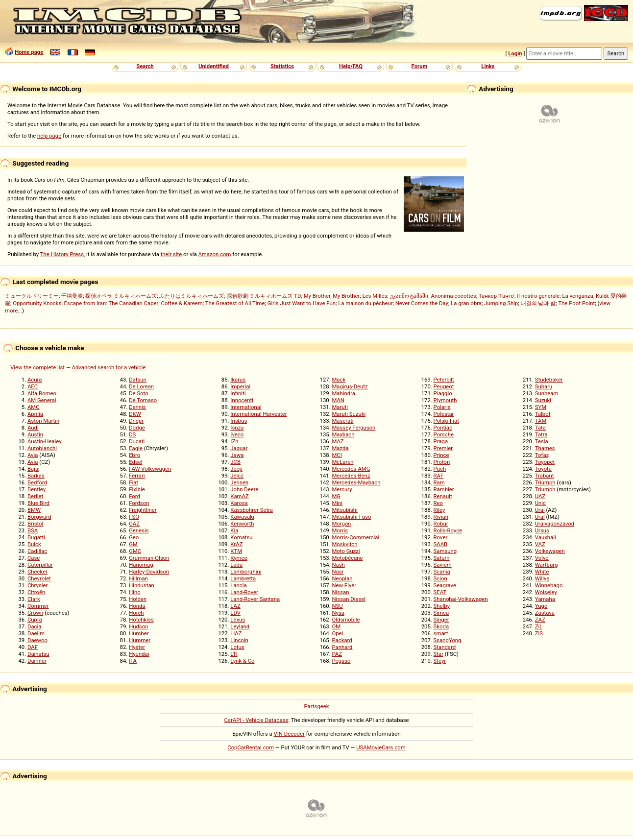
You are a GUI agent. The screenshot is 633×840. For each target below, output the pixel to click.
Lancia (238, 585)
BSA (33, 530)
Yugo (541, 606)
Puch (440, 469)
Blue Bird (38, 503)
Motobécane (347, 558)
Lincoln (239, 640)
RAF (439, 476)
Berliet (35, 496)
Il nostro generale (538, 296)
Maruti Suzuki (349, 414)
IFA (133, 661)
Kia (234, 530)
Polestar (444, 414)
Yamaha (545, 599)
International (246, 407)
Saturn (442, 558)
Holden (138, 599)
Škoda (441, 626)
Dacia (34, 626)
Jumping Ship (501, 303)
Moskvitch (344, 544)
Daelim (36, 633)
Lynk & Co (242, 661)
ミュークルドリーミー (32, 296)
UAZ (540, 496)
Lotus (237, 647)
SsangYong (448, 640)
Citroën (36, 592)
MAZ (338, 441)
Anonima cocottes (454, 296)
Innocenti (242, 400)
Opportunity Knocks (37, 303)
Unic (540, 503)
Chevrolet (39, 578)
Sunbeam (547, 393)
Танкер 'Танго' (497, 296)
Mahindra (343, 393)
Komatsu (241, 537)
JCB (235, 462)
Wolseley (546, 592)
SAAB (441, 544)
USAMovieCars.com (381, 747)
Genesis (139, 530)
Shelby (442, 606)
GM (133, 544)
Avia (33, 455)
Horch (136, 613)
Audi (33, 428)
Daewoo (37, 640)
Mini (337, 503)
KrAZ (236, 544)
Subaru (544, 386)
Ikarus (238, 380)
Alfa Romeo (42, 393)
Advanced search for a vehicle (109, 367)
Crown (35, 613)
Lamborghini (246, 572)
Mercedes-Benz (351, 476)
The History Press (62, 254)
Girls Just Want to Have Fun (302, 303)
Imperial (240, 386)
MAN (338, 400)
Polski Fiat (446, 421)
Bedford (37, 482)
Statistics (282, 66)
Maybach (343, 434)
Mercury (342, 489)
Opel (337, 633)
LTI (234, 654)
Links (488, 66)
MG (336, 496)
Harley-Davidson (149, 572)
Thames (545, 448)
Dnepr (136, 421)
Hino (135, 592)
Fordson (139, 503)
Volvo (542, 558)
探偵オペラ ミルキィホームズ (121, 296)
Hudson (138, 626)
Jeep (236, 469)
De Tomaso (143, 400)
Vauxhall (546, 537)
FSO (134, 517)
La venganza (578, 296)
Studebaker (549, 380)
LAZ (235, 606)
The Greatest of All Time (235, 303)
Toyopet (545, 462)
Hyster (137, 647)
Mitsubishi (344, 510)
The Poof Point (576, 303)
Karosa (239, 503)
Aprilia (35, 414)
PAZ (337, 654)
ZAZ (540, 620)
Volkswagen (550, 551)
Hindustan (142, 585)
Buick (34, 544)
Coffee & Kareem (182, 303)
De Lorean (141, 386)
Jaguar (239, 448)
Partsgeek (316, 706)
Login (515, 53)
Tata (540, 428)
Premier (443, 448)
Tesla (542, 441)
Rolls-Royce (448, 530)
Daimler (37, 661)
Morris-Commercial (355, 537)
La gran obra (466, 303)
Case (34, 558)
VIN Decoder (289, 734)
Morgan (341, 524)
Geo (134, 537)
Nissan (340, 592)
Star (438, 654)
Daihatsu (38, 654)
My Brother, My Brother (332, 296)
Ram (439, 482)
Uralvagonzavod (555, 524)
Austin (35, 434)
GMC (135, 551)
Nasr (338, 572)
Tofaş (542, 455)
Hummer (140, 640)
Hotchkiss (141, 620)
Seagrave (445, 585)
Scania (442, 572)
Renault (443, 496)
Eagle (136, 448)
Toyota (543, 469)
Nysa (338, 613)
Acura (35, 380)
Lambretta (243, 578)
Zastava (545, 613)
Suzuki (543, 400)
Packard (342, 640)
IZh (234, 441)
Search (145, 66)
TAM (541, 421)
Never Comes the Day (422, 303)
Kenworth (242, 524)
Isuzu (237, 428)
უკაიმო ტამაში (409, 296)
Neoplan (342, 578)
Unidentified (214, 66)
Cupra (35, 620)
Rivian (441, 517)
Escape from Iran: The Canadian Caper (111, 303)
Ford (134, 496)
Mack (339, 380)
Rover (441, 537)
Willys (542, 578)
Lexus (238, 620)
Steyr (440, 661)
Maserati (342, 421)
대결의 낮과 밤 (538, 303)
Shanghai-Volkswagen (461, 599)
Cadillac (37, 551)
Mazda (340, 448)
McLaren (342, 462)
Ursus (542, 530)
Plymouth (445, 400)
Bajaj (34, 469)
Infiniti (238, 393)
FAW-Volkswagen (150, 469)
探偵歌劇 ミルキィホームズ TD (264, 296)
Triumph (545, 482)
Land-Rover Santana (255, 599)
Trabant (545, 476)
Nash (338, 565)
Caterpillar (40, 565)
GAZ (134, 524)
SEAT (440, 592)
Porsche (444, 434)
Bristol (35, 524)
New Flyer (344, 585)
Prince (441, 455)
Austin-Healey (45, 441)
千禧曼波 (72, 296)
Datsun (138, 380)
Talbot (543, 414)
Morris (340, 530)
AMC (34, 407)
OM (336, 626)
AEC (33, 386)
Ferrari (137, 476)
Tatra (541, 434)
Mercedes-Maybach (356, 482)
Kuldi (602, 296)
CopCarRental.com (251, 747)
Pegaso (341, 661)
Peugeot (444, 386)
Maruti (340, 407)
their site (171, 254)
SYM (541, 407)
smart (441, 633)
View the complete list (37, 367)
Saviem (443, 565)
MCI (337, 455)
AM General (42, 400)
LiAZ (236, 633)
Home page (29, 52)
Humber (139, 633)
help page (49, 136)
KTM (236, 551)
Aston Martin (43, 421)
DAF (33, 647)
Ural (540, 510)
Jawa (237, 455)
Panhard (342, 647)
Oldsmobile (346, 620)
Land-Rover (244, 592)
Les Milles (375, 296)
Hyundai (139, 654)
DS (132, 434)
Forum (420, 66)
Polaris (442, 407)
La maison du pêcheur (365, 303)
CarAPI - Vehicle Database (256, 720)
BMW (34, 510)
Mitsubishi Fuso (351, 517)
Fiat (134, 482)
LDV (235, 613)
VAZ (540, 544)
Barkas (36, 476)
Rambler (444, 489)
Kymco (239, 558)
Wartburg (547, 565)
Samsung (445, 551)
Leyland (240, 626)
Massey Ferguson (353, 428)
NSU (337, 606)
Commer (38, 606)
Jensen (239, 482)
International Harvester (258, 414)
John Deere (244, 489)
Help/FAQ (351, 66)
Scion (440, 578)
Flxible (137, 489)
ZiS (539, 633)
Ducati (137, 441)
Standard (445, 647)
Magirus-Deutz (350, 386)
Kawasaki (242, 517)
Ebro (134, 455)
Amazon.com (214, 254)
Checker (37, 572)
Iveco (237, 434)
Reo (438, 503)
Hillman (138, 578)
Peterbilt (444, 380)
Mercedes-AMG (351, 469)
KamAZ (239, 496)
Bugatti (36, 537)
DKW (135, 414)
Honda (137, 606)
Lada (236, 565)
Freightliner (143, 510)
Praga (441, 441)
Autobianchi (42, 448)
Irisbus (239, 421)
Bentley (37, 489)
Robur (441, 524)
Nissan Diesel (349, 599)
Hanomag (141, 565)
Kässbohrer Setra (252, 510)
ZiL (539, 626)
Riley (439, 510)
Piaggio (443, 393)
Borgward (39, 517)
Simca (441, 613)
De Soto (139, 393)
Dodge (137, 428)
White (542, 572)
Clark (34, 599)
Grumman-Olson (149, 558)
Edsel (135, 462)
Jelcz (237, 476)
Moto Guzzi (346, 551)
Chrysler (37, 585)
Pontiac (443, 428)
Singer (441, 620)
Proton (442, 462)
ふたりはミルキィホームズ (192, 296)
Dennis (137, 407)
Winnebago (549, 585)
